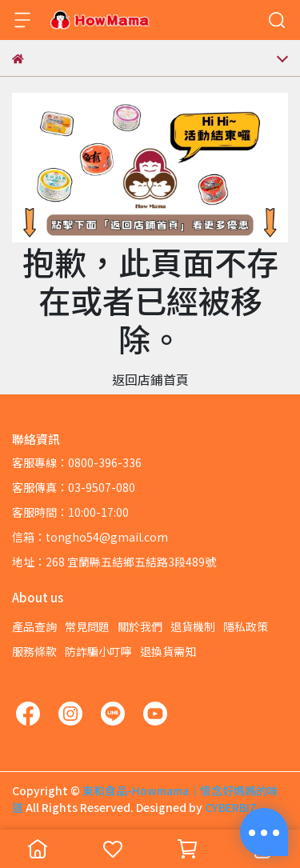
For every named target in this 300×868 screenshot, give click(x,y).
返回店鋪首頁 (150, 379)
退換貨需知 (168, 651)
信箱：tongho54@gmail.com (90, 537)
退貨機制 (193, 626)
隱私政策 (246, 626)
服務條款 (34, 651)
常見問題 (87, 626)
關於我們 (140, 626)
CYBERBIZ (231, 807)
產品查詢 (34, 626)
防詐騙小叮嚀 (98, 651)
